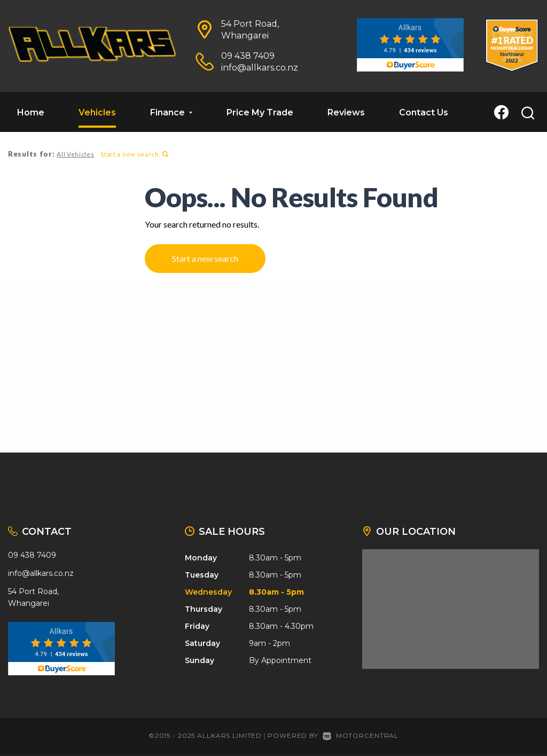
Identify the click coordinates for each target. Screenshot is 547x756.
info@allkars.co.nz (260, 68)
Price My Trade (260, 112)
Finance (171, 112)
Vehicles (97, 112)
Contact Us (424, 112)
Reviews (346, 112)
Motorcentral (361, 735)
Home (31, 112)
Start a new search (133, 154)
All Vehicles (75, 154)
